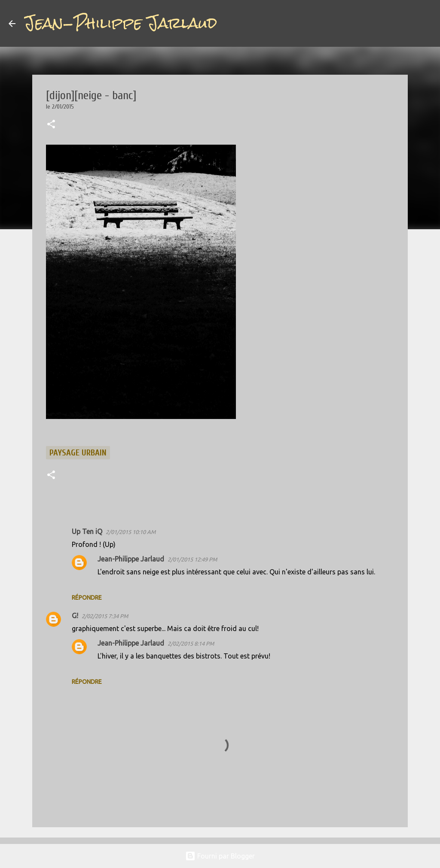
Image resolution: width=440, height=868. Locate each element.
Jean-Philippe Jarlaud (121, 23)
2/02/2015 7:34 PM (105, 616)
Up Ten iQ (87, 531)
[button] (51, 125)
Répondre (87, 598)
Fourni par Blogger (220, 856)
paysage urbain (78, 453)
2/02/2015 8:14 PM (191, 643)
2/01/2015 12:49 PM (192, 559)
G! (75, 616)
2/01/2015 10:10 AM (131, 532)
